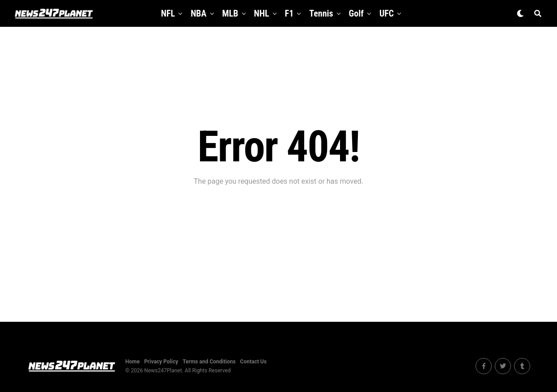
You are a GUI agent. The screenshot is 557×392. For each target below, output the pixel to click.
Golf (356, 13)
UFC (387, 13)
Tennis (321, 13)
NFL (168, 13)
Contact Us (253, 362)
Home (132, 362)
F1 (289, 13)
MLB (230, 13)
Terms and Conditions (209, 362)
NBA (198, 13)
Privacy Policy (161, 362)
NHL (262, 13)
